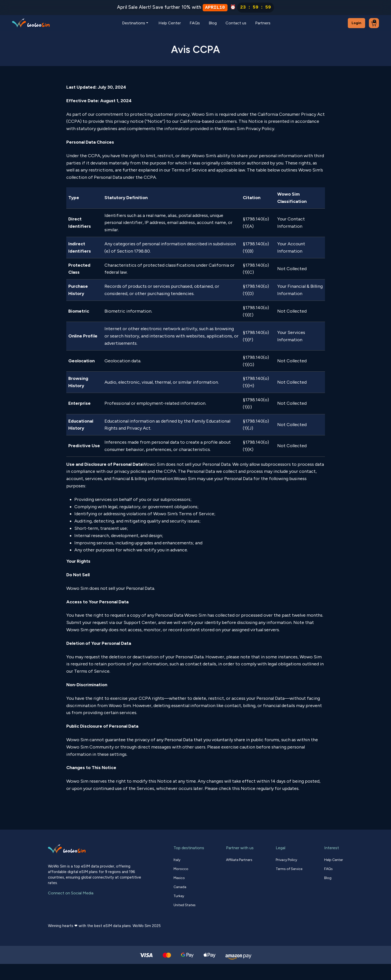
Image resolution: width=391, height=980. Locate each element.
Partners (263, 23)
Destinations (134, 23)
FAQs (195, 23)
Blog (213, 23)
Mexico (179, 878)
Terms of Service (289, 869)
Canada (180, 887)
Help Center (170, 23)
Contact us (236, 23)
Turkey (179, 896)
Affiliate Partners (239, 860)
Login (356, 23)
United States (185, 905)
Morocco (181, 869)
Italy (177, 860)
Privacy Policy (286, 860)
